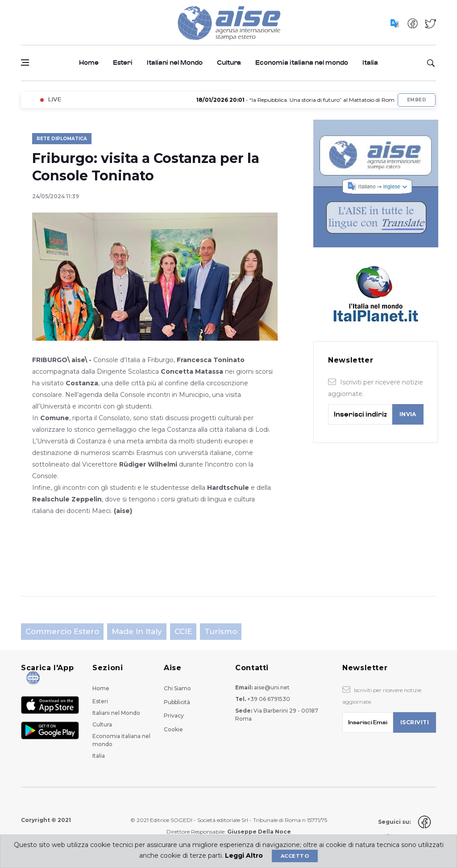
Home (89, 63)
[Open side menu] (25, 63)
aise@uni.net (272, 687)
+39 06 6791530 (269, 699)
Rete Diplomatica (62, 139)
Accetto (295, 856)
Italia (370, 63)
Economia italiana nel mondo (302, 63)
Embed (417, 100)
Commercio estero (62, 631)
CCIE (183, 631)
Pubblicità (177, 702)
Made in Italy (137, 631)
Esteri (123, 63)
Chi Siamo (177, 688)
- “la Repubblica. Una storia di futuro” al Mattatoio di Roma (303, 100)
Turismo (221, 631)
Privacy (174, 716)
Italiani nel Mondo (175, 63)
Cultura (229, 63)
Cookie (173, 729)
